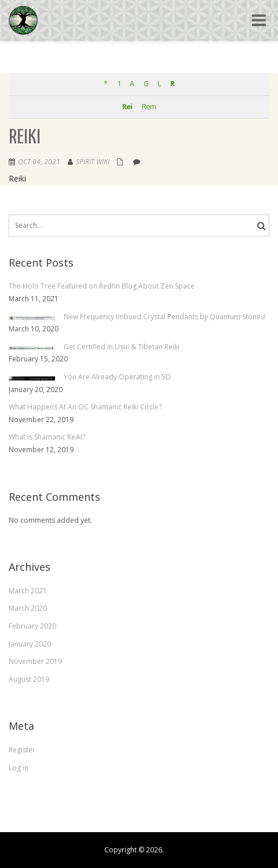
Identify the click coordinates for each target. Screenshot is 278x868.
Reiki (25, 138)
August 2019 (29, 679)
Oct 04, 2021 (39, 162)
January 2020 (30, 644)
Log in (19, 768)
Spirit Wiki (93, 162)
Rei (127, 107)
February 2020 (32, 626)
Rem (149, 107)
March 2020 (28, 608)
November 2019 (35, 661)
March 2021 (28, 591)
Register (22, 750)
